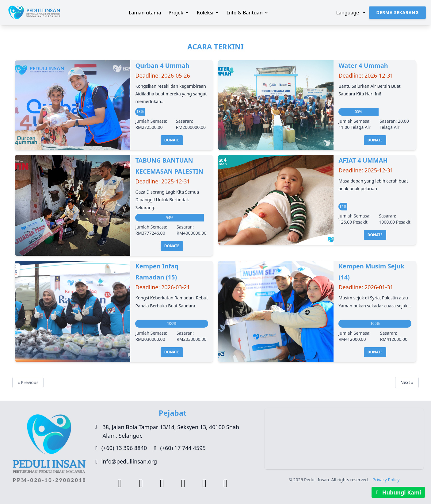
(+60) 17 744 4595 (183, 448)
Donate (172, 140)
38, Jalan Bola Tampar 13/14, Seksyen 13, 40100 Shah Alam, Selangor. (171, 431)
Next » (407, 382)
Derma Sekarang (397, 12)
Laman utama (145, 13)
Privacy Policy (386, 480)
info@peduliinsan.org (129, 461)
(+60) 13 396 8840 (124, 448)
